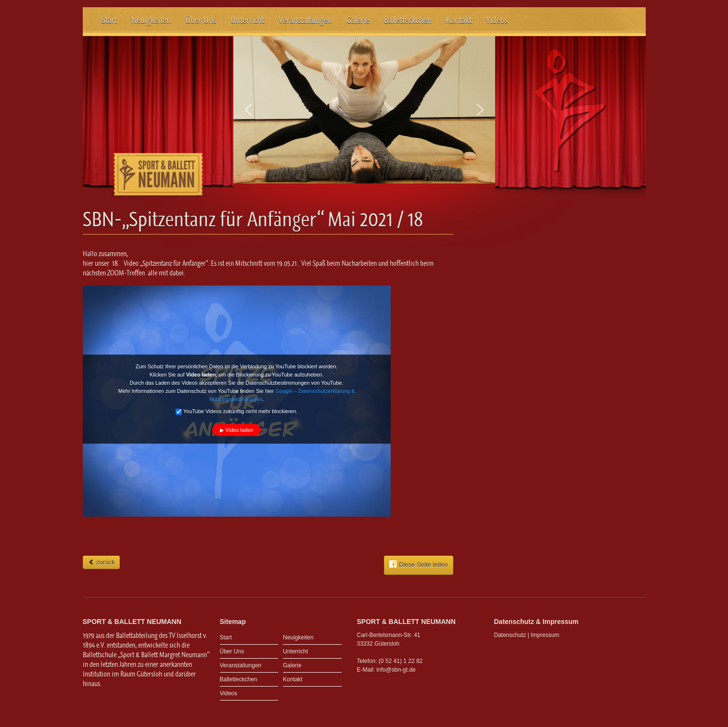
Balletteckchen (408, 20)
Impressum (545, 635)
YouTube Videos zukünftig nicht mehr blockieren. (236, 412)
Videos (497, 20)
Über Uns (201, 20)
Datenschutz (510, 635)
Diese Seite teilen (418, 564)
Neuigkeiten (151, 20)
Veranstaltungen (305, 20)
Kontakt (459, 20)
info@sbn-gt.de (396, 670)
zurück (102, 562)
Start (109, 20)
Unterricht (247, 20)
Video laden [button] (240, 430)
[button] (248, 110)
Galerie (358, 20)
